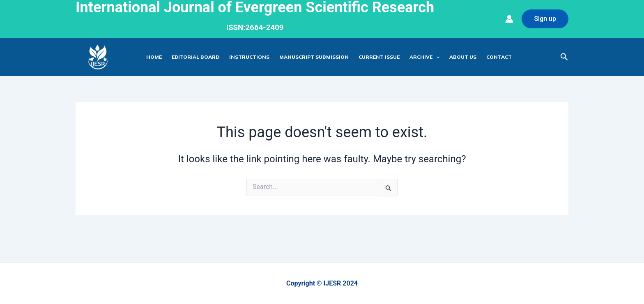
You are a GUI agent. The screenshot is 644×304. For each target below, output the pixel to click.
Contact (499, 57)
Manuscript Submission (314, 57)
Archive (424, 57)
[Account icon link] (509, 19)
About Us (463, 57)
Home (154, 57)
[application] (436, 57)
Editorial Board (195, 57)
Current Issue (379, 57)
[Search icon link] (564, 57)
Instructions (249, 57)
